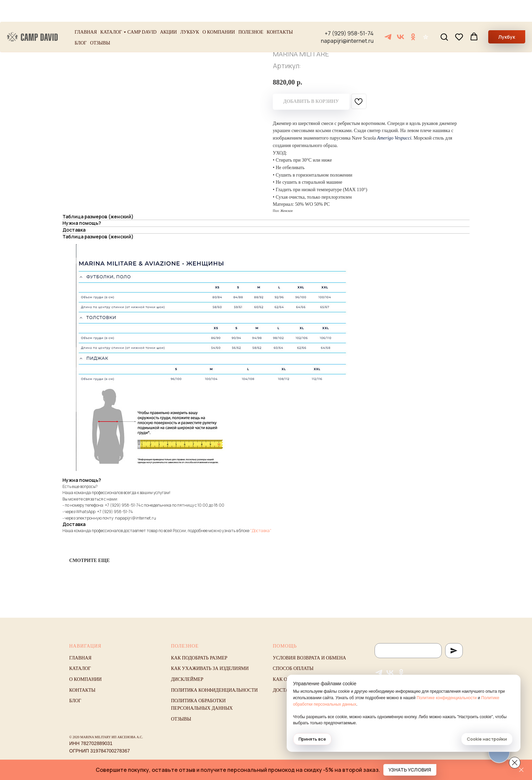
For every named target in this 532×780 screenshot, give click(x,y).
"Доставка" (261, 531)
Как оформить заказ (300, 679)
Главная (86, 10)
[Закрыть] (521, 770)
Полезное (251, 10)
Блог (81, 21)
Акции (168, 10)
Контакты (280, 10)
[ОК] (413, 15)
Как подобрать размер (199, 658)
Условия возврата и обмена (309, 658)
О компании (219, 10)
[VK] (401, 15)
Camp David (142, 10)
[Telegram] (388, 15)
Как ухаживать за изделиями (210, 668)
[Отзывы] (426, 15)
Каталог (111, 10)
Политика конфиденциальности (214, 690)
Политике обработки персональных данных (410, 704)
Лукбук (190, 10)
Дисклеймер (187, 679)
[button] (444, 15)
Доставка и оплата (298, 690)
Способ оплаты (293, 668)
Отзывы (100, 21)
